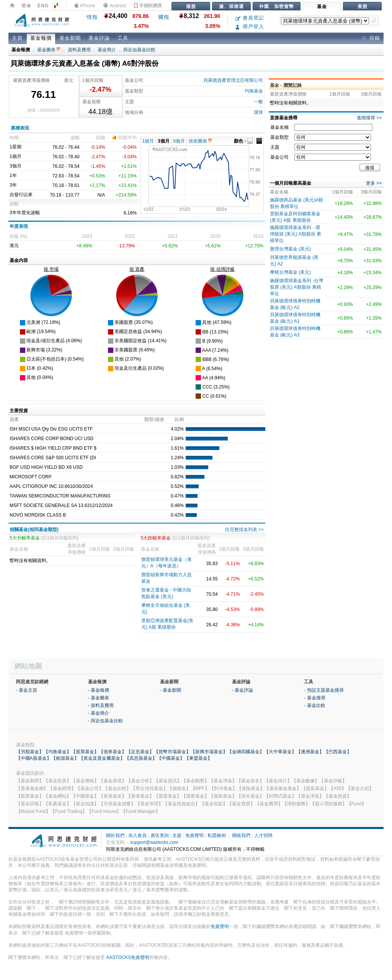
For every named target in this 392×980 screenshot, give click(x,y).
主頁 (17, 38)
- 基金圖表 (99, 698)
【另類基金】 (30, 752)
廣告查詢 (160, 835)
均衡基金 (254, 91)
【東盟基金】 (198, 758)
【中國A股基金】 (34, 758)
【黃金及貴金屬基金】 (102, 758)
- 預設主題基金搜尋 (324, 690)
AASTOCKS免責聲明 (128, 957)
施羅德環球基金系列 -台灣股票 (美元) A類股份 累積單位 (296, 287)
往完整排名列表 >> (244, 530)
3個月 (164, 141)
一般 (258, 102)
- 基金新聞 (171, 690)
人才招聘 (263, 835)
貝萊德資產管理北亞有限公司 (233, 80)
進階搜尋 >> (369, 118)
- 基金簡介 (99, 713)
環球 (258, 112)
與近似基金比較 (139, 50)
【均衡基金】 (57, 752)
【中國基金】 (171, 758)
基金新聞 (70, 38)
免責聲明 (194, 835)
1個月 (148, 141)
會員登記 (250, 18)
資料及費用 (79, 50)
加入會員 (137, 835)
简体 (26, 6)
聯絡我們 (241, 835)
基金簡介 (107, 50)
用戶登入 (250, 27)
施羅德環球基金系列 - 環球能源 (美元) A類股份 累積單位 (296, 234)
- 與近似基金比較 (105, 721)
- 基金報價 (99, 690)
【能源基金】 (65, 758)
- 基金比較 (314, 705)
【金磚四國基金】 (246, 752)
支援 (177, 835)
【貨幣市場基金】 (172, 752)
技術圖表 (200, 141)
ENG (43, 6)
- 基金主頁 (27, 690)
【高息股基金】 (141, 758)
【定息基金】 (140, 752)
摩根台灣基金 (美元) (290, 272)
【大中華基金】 (280, 752)
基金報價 (41, 38)
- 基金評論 (243, 690)
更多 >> (374, 183)
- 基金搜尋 (314, 698)
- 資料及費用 (101, 705)
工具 (123, 38)
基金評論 (99, 38)
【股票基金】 (85, 752)
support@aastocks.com (154, 842)
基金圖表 (49, 50)
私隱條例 (217, 835)
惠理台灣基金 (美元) (290, 249)
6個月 (179, 141)
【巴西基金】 (338, 752)
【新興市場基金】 (209, 752)
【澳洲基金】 (310, 752)
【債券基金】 (113, 752)
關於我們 (115, 835)
